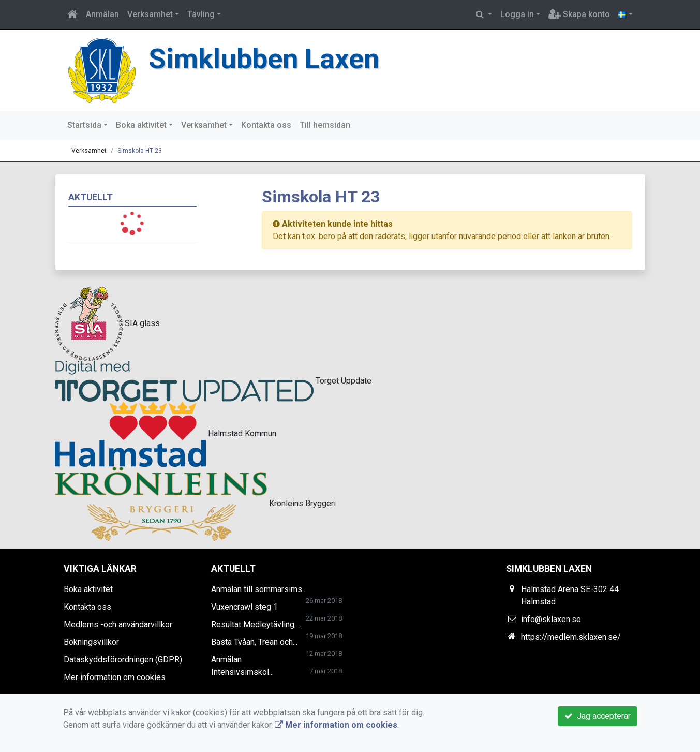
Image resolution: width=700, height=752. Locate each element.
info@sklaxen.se (551, 619)
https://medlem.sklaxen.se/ (571, 637)
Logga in (517, 14)
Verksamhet (150, 14)
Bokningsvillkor (91, 642)
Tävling (201, 14)
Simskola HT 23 (140, 151)
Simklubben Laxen (264, 59)
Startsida (84, 125)
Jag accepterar (598, 716)
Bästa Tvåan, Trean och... (254, 642)
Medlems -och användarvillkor (118, 624)
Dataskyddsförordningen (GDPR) (123, 660)
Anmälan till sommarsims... (259, 589)
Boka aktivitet (141, 125)
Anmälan (102, 14)
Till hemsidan (325, 125)
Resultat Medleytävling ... (256, 624)
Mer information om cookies (115, 677)
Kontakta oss (266, 125)
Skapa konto (579, 14)
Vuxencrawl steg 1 (244, 607)
